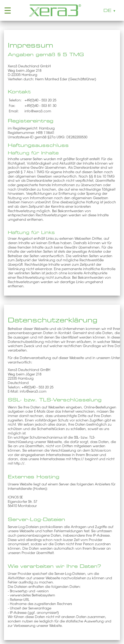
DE (107, 11)
